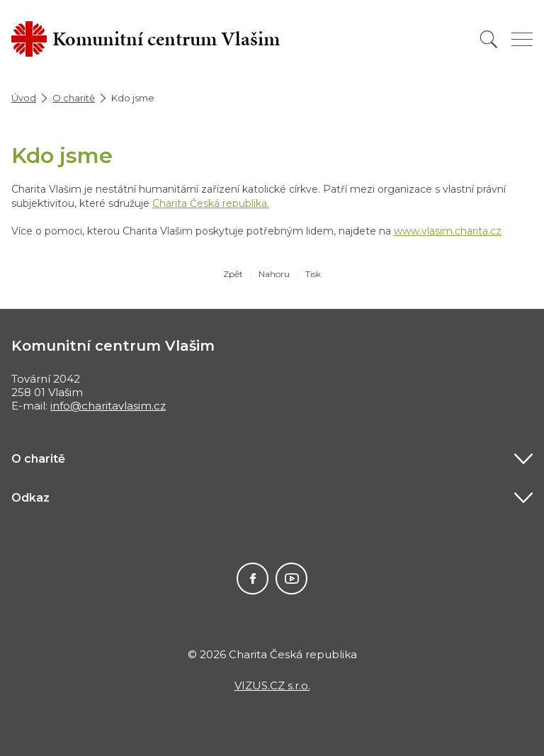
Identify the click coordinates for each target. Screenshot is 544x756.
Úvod (24, 98)
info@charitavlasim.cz (108, 406)
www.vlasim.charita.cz (448, 231)
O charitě (74, 98)
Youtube (291, 579)
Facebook (253, 579)
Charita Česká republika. (211, 203)
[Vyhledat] (489, 39)
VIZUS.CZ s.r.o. (272, 686)
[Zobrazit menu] (522, 39)
